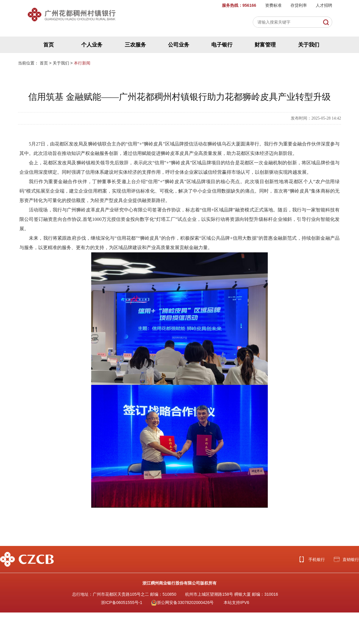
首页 (49, 45)
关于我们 (309, 45)
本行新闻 (82, 63)
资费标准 (273, 5)
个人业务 (92, 45)
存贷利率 (299, 5)
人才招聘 (324, 5)
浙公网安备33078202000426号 (182, 602)
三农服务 (135, 45)
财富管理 (265, 45)
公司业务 (179, 45)
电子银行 (222, 45)
